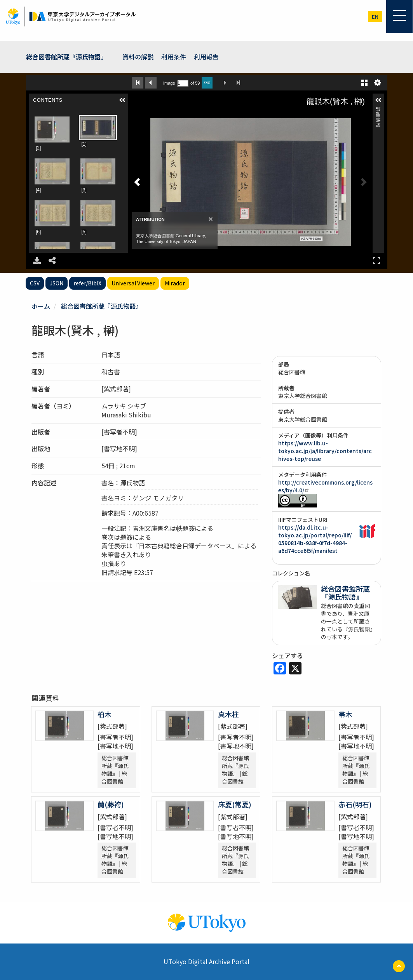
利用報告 (206, 57)
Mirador (175, 283)
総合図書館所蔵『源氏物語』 (66, 57)
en (375, 17)
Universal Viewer (133, 283)
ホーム (41, 306)
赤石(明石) (355, 804)
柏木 (105, 714)
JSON (57, 283)
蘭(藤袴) (111, 804)
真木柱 (228, 714)
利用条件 (174, 57)
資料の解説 (138, 57)
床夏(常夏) (235, 804)
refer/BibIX (87, 283)
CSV (35, 283)
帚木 (345, 714)
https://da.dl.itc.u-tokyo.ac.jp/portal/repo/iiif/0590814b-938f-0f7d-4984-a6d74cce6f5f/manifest (315, 539)
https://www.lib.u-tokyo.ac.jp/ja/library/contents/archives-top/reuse (325, 451)
